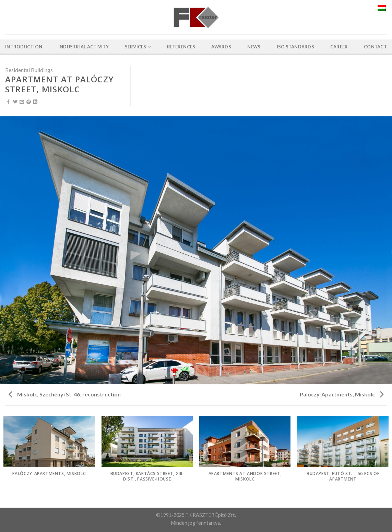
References (181, 47)
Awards (221, 47)
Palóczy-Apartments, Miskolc (342, 394)
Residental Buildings (29, 70)
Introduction (24, 47)
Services (138, 47)
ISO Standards (295, 47)
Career (339, 47)
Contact (375, 47)
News (254, 47)
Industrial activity (84, 47)
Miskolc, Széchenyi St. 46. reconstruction (65, 394)
